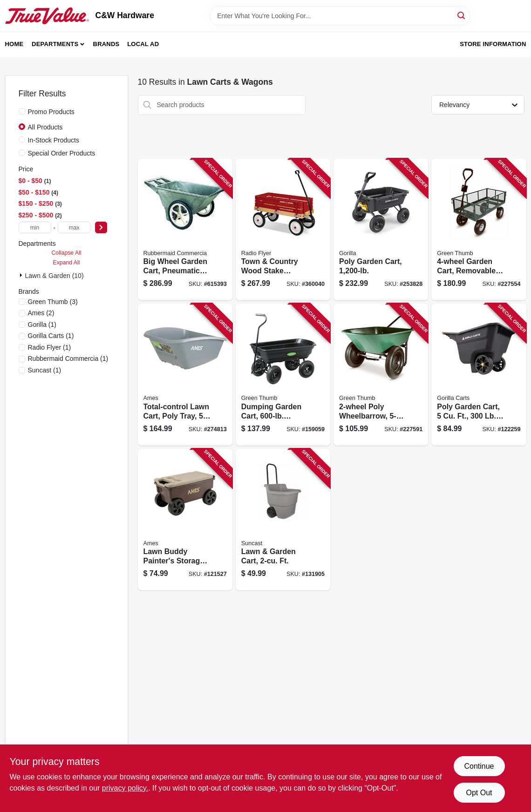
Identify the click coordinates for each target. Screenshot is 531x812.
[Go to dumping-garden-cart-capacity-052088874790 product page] (283, 375)
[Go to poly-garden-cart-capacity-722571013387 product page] (479, 375)
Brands (106, 44)
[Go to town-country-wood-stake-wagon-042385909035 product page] (283, 230)
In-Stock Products (54, 140)
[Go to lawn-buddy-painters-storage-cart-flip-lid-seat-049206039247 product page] (185, 520)
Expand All (67, 263)
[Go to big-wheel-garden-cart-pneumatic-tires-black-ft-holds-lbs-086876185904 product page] (185, 230)
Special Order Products (62, 153)
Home (14, 44)
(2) (41, 313)
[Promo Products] (22, 111)
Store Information (493, 44)
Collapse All (66, 253)
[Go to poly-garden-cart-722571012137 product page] (381, 230)
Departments (55, 44)
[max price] (74, 227)
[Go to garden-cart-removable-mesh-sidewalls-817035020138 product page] (479, 230)
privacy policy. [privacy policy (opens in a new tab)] (125, 788)
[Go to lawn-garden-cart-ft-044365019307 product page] (283, 520)
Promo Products (51, 112)
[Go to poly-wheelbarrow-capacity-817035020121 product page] (381, 375)
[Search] (462, 15)
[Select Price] (101, 227)
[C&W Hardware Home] (47, 16)
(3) (53, 302)
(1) (42, 325)
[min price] (35, 227)
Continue (479, 766)
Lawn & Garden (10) (54, 276)
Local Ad (143, 44)
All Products (45, 127)
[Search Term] (340, 16)
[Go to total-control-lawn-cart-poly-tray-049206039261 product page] (185, 375)
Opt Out (479, 793)
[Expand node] (22, 275)
